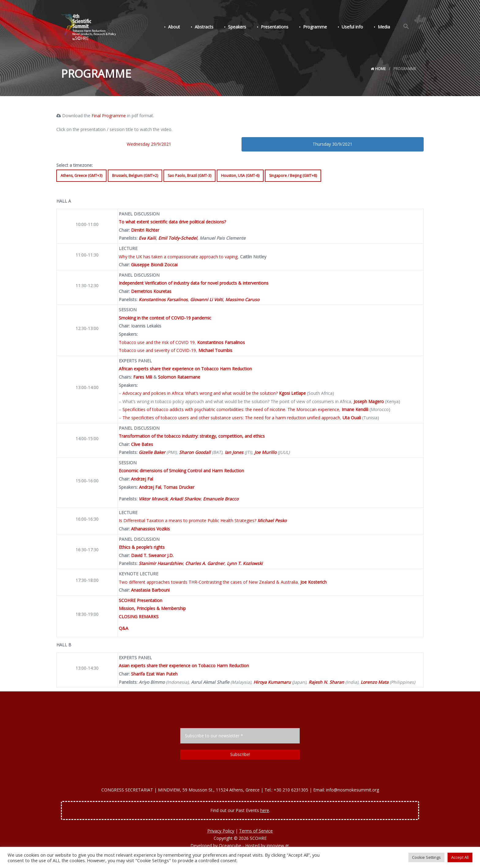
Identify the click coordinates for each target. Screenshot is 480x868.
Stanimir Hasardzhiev (161, 563)
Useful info (355, 27)
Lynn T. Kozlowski (245, 563)
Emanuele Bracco (221, 499)
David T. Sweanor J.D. (152, 555)
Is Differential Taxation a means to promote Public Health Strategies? (187, 520)
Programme (319, 27)
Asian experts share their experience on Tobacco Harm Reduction (184, 666)
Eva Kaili (147, 238)
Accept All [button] (460, 857)
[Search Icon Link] (407, 27)
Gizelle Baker (152, 452)
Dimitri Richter (145, 230)
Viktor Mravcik (153, 499)
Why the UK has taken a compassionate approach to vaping (178, 257)
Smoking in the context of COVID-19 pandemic (165, 318)
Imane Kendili (355, 409)
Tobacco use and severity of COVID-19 (157, 350)
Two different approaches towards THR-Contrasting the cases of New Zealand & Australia (208, 582)
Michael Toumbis (215, 350)
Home (378, 69)
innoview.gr (278, 846)
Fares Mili (143, 377)
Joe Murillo (265, 452)
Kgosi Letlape (292, 393)
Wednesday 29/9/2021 (149, 144)
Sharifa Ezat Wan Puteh (154, 674)
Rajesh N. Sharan (326, 682)
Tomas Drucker (179, 487)
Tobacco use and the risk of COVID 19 (157, 342)
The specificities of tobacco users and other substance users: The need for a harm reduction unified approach (231, 418)
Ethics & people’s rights (142, 547)
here (265, 810)
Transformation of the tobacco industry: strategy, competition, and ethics (192, 436)
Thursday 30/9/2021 (332, 144)
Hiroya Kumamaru (272, 682)
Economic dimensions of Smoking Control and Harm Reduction (181, 471)
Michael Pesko (272, 520)
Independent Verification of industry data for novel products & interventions (194, 283)
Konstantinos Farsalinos (163, 299)
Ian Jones (234, 452)
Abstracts (212, 27)
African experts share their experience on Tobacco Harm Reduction (185, 369)
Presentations (280, 27)
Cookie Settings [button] (426, 857)
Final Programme (109, 116)
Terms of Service (256, 831)
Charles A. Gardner (205, 563)
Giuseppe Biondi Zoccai (154, 265)
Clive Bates (142, 444)
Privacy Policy (221, 831)
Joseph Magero (369, 401)
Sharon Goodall (195, 452)
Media (386, 27)
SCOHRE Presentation (141, 600)
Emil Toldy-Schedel (178, 238)
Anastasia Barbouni (150, 590)
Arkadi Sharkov (185, 499)
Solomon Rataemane (179, 377)
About (183, 27)
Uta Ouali (352, 418)
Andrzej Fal (142, 479)
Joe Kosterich (313, 582)
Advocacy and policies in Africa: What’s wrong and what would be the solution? (200, 393)
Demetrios (142, 291)
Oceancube (230, 846)
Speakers (244, 27)
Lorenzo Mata (375, 682)
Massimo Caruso (242, 299)
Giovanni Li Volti (206, 299)
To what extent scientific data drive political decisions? (172, 222)
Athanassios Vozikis (150, 529)
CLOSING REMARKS (139, 617)
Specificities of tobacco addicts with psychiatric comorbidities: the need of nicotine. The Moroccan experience (231, 409)
